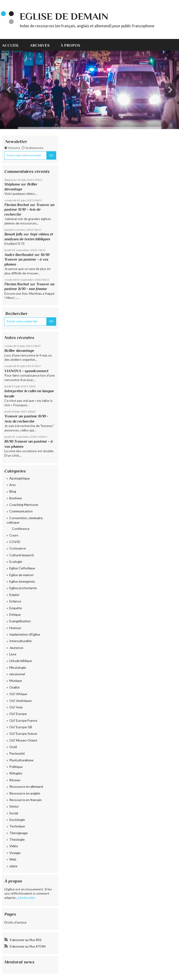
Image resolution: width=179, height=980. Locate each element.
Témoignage (19, 833)
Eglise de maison (21, 575)
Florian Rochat (17, 205)
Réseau (15, 780)
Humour (15, 628)
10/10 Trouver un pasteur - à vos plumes (27, 259)
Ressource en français (26, 800)
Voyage (15, 853)
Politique (16, 767)
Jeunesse (16, 648)
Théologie (17, 839)
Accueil (11, 45)
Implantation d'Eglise (25, 634)
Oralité (14, 687)
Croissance (18, 548)
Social (14, 813)
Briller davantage (19, 351)
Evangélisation (20, 621)
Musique (16, 681)
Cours (14, 535)
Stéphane (12, 184)
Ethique (15, 614)
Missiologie (18, 667)
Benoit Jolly (14, 234)
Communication (21, 511)
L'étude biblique (21, 661)
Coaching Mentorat (24, 505)
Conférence (21, 529)
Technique (17, 826)
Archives (40, 45)
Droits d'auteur (16, 922)
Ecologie (16, 562)
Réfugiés (16, 773)
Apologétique (20, 478)
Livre (13, 654)
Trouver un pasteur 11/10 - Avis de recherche (29, 210)
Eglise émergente (22, 581)
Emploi (14, 595)
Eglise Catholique (22, 568)
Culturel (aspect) (22, 555)
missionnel (17, 674)
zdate (13, 866)
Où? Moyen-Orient (23, 740)
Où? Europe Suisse (23, 733)
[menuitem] (13, 45)
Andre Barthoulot (19, 255)
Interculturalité (21, 641)
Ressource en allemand (26, 786)
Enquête (16, 608)
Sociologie (17, 820)
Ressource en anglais (25, 793)
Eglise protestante (23, 588)
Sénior (14, 806)
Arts (13, 485)
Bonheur (16, 498)
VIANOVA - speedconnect (26, 371)
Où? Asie (16, 707)
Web (13, 859)
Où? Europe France (23, 720)
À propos (70, 45)
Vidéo (14, 846)
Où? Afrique (18, 694)
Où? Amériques (21, 701)
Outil (13, 747)
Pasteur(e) (17, 753)
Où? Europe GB (21, 727)
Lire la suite (27, 898)
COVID (15, 542)
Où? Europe (18, 714)
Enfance (15, 601)
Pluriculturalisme (21, 760)
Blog (13, 491)
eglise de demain (64, 16)
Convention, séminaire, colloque (25, 520)
